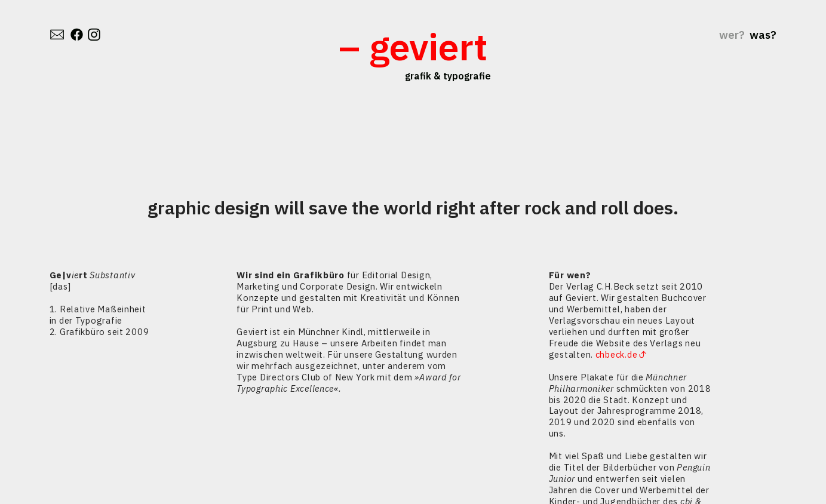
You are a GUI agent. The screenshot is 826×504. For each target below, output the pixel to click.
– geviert (413, 46)
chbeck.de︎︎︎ (621, 354)
